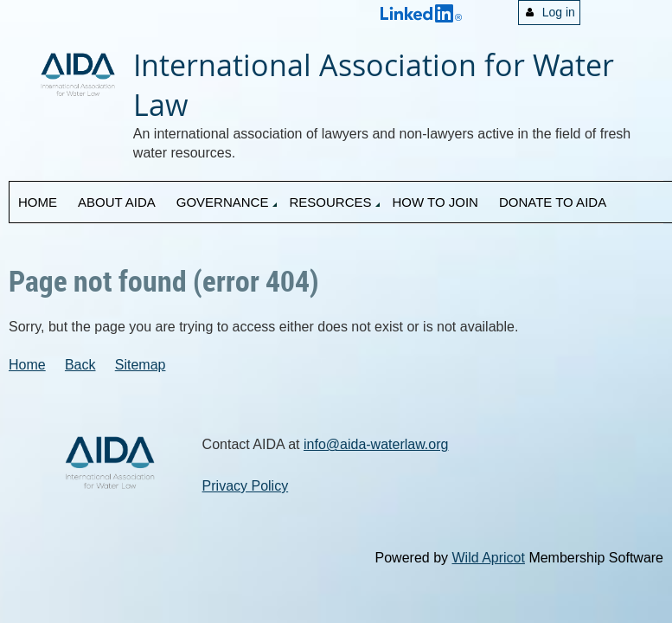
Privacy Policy (246, 486)
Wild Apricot (488, 558)
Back (80, 365)
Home (27, 365)
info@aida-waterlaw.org (376, 444)
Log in (559, 12)
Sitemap (141, 365)
